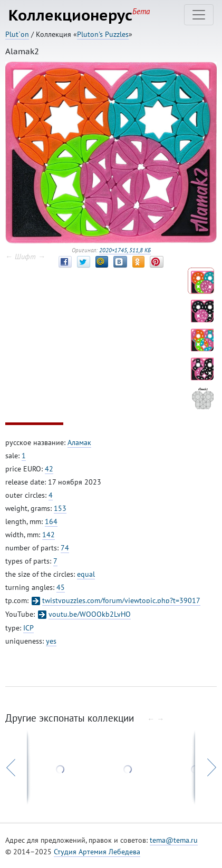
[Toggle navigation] (199, 15)
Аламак (79, 442)
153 (60, 508)
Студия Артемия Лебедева (97, 852)
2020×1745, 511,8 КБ (125, 250)
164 (51, 521)
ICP (28, 628)
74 (65, 548)
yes (51, 641)
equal (86, 574)
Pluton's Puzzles (103, 34)
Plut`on (17, 34)
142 (49, 535)
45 (61, 587)
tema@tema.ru (174, 840)
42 (49, 469)
